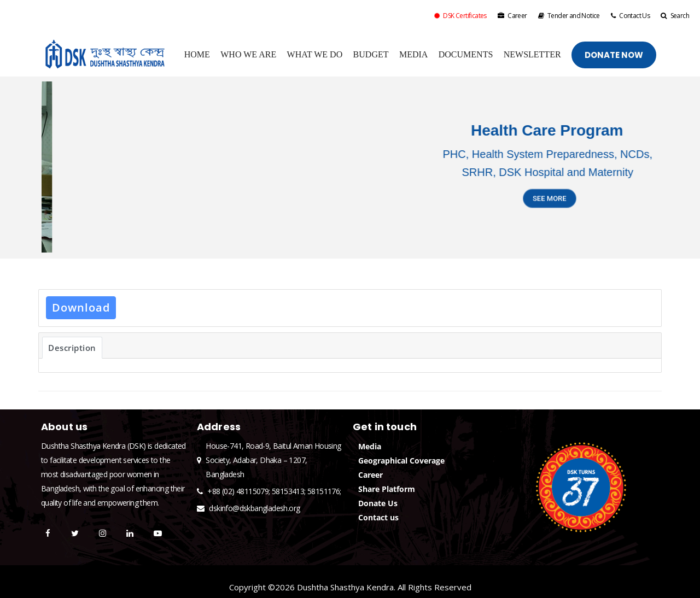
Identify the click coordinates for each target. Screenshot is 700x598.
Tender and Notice (569, 16)
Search (675, 16)
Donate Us (378, 503)
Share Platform (387, 489)
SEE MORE (550, 205)
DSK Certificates (460, 16)
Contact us (378, 517)
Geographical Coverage (401, 461)
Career (512, 16)
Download (81, 307)
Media (370, 446)
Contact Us (630, 16)
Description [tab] (72, 348)
